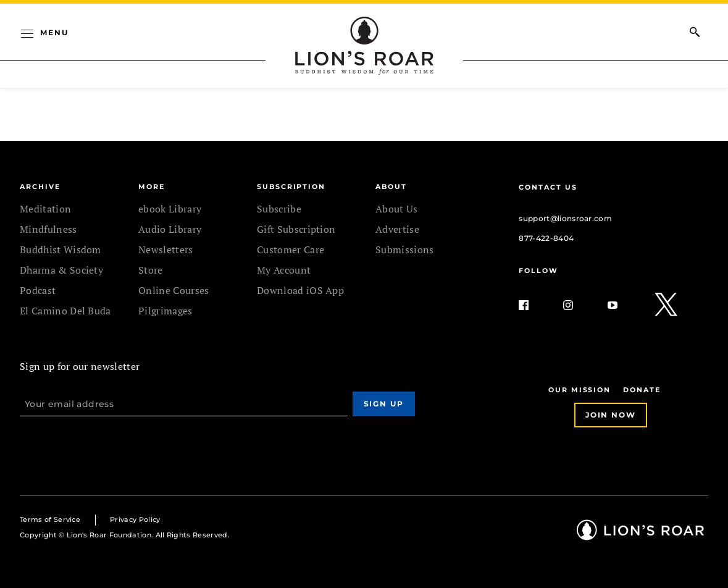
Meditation (45, 209)
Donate (642, 390)
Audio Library (170, 229)
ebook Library (170, 209)
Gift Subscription (296, 229)
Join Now (611, 415)
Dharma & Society (61, 270)
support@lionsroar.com (565, 218)
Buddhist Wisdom (61, 250)
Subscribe (279, 209)
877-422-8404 (546, 238)
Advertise (397, 229)
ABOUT (391, 187)
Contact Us (548, 187)
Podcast (38, 290)
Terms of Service (50, 519)
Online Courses (174, 290)
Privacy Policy (135, 519)
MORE (152, 187)
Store (151, 270)
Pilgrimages (165, 311)
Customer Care (291, 250)
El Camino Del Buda (65, 311)
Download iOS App (300, 290)
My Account (284, 270)
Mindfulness (48, 229)
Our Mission (579, 390)
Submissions (405, 250)
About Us (397, 209)
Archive (40, 187)
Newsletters (166, 250)
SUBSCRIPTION (291, 187)
